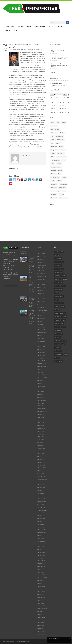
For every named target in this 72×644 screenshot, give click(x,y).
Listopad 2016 (42, 468)
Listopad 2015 (42, 502)
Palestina (53, 170)
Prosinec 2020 (42, 330)
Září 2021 (41, 305)
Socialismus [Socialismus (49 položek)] (58, 330)
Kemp (16, 31)
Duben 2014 (42, 552)
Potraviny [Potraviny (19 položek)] (57, 320)
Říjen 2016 (41, 471)
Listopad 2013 (42, 566)
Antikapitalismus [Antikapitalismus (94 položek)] (59, 262)
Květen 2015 (42, 516)
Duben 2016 (42, 488)
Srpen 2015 (41, 507)
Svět (52, 191)
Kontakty (8, 31)
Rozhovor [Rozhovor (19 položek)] (57, 327)
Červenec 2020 (42, 344)
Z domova (61, 194)
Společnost (54, 188)
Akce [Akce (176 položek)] (62, 252)
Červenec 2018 (42, 412)
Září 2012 (41, 603)
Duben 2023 (42, 254)
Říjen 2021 (41, 302)
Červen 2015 (42, 513)
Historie (53, 153)
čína (52, 143)
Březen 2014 (42, 555)
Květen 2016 (42, 485)
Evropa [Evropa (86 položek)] (65, 279)
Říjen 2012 (41, 600)
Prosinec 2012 (42, 595)
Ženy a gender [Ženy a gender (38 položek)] (58, 361)
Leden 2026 (42, 251)
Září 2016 (41, 473)
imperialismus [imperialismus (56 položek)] (58, 289)
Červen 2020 (42, 347)
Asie (52, 136)
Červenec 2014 (42, 544)
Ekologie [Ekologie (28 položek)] (63, 276)
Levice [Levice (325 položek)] (56, 300)
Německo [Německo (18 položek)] (57, 310)
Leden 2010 (42, 628)
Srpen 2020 (41, 341)
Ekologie (58, 143)
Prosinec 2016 (42, 465)
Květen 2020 (42, 350)
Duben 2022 (42, 285)
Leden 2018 (42, 428)
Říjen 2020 (41, 335)
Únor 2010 (41, 626)
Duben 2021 (42, 319)
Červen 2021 (42, 313)
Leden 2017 (42, 462)
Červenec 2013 (42, 578)
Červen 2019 (42, 381)
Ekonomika (30, 49)
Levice (64, 160)
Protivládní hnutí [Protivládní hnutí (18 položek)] (59, 324)
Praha (60, 174)
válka (64, 191)
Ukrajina (58, 191)
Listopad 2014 (42, 533)
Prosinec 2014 (42, 530)
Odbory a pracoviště (56, 167)
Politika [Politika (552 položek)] (64, 317)
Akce (58, 123)
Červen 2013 (42, 581)
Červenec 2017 (42, 445)
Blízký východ (59, 136)
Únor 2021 (41, 324)
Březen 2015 (42, 521)
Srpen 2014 (41, 541)
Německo (59, 164)
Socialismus (54, 184)
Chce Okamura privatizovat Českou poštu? (25, 46)
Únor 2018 (41, 426)
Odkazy (60, 26)
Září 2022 (41, 271)
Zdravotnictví (54, 198)
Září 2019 (41, 372)
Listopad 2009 (42, 634)
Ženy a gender (64, 198)
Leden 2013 (42, 592)
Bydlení (53, 140)
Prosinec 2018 (42, 398)
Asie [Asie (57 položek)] (62, 269)
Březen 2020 (42, 355)
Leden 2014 (42, 561)
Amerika (64, 123)
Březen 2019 (42, 389)
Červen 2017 (42, 448)
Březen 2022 (42, 288)
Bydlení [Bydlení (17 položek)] (57, 276)
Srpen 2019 (41, 375)
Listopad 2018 (42, 400)
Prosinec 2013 (42, 564)
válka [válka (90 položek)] (63, 344)
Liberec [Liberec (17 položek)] (57, 307)
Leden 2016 (42, 496)
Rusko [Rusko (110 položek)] (64, 327)
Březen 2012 (42, 620)
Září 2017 (41, 440)
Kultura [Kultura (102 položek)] (57, 293)
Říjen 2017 (41, 437)
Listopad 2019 (42, 366)
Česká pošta (23, 49)
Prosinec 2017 (42, 431)
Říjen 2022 (41, 268)
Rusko (53, 181)
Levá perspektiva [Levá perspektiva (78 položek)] (59, 303)
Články (29, 26)
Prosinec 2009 (42, 631)
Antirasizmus (54, 133)
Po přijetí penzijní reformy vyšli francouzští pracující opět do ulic (32, 315)
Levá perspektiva (55, 160)
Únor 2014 (41, 558)
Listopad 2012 (42, 597)
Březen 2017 (42, 457)
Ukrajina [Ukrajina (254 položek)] (57, 344)
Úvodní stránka (10, 26)
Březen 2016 (42, 490)
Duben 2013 (42, 586)
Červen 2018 (42, 414)
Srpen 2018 (41, 409)
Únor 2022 (41, 290)
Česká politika (16, 49)
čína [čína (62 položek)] (66, 354)
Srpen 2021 (41, 307)
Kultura (53, 157)
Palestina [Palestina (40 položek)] (57, 317)
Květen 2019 (42, 383)
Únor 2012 (41, 623)
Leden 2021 (42, 327)
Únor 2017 (41, 459)
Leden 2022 (42, 293)
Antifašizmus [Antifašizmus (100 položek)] (58, 259)
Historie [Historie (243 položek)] (64, 286)
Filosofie (63, 150)
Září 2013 (41, 572)
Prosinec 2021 (42, 296)
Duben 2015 (42, 519)
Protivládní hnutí (55, 177)
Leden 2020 (42, 361)
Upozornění (23, 252)
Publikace (52, 26)
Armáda (62, 133)
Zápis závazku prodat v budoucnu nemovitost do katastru (57, 50)
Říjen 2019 (41, 369)
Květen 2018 (42, 417)
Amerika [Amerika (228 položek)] (57, 255)
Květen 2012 (42, 614)
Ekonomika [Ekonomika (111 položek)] (58, 279)
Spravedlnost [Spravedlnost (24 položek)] (58, 341)
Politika (60, 170)
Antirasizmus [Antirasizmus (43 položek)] (58, 266)
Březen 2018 (42, 423)
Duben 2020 (42, 352)
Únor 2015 (41, 524)
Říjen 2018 (41, 403)
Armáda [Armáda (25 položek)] (57, 269)
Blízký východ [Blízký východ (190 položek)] (58, 272)
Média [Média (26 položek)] (63, 307)
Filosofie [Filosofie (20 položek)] (57, 286)
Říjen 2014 (41, 535)
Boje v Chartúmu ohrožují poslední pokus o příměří (32, 300)
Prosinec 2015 (42, 499)
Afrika (52, 123)
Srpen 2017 (41, 443)
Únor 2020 (41, 358)
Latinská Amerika (61, 157)
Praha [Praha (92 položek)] (64, 320)
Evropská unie (55, 150)
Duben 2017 (42, 454)
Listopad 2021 (42, 299)
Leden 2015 (42, 527)
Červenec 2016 (42, 479)
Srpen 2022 (41, 273)
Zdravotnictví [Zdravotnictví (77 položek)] (58, 351)
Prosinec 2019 (42, 364)
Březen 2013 (42, 589)
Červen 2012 (42, 612)
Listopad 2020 (42, 333)
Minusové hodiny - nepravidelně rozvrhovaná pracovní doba (59, 58)
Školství (59, 181)
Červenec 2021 (42, 310)
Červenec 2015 (42, 510)
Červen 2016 (42, 482)
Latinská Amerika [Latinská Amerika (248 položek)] (59, 296)
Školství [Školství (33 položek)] (57, 358)
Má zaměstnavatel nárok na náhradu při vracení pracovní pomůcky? (58, 65)
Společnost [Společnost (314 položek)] (58, 337)
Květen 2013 (42, 583)
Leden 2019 (42, 395)
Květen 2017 (42, 451)
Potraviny (53, 174)
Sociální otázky (63, 184)
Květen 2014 (42, 550)
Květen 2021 (42, 316)
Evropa (61, 147)
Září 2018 (41, 406)
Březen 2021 (42, 321)
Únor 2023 (41, 259)
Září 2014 (41, 538)
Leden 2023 (42, 262)
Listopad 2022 (42, 265)
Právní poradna (40, 26)
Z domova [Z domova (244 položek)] (57, 348)
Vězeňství (53, 194)
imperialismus (61, 153)
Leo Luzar (40, 49)
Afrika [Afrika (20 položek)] (56, 252)
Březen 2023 (42, 257)
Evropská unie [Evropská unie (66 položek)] (58, 283)
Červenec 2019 (42, 378)
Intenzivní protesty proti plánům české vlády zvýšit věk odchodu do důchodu (32, 263)
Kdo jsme (21, 26)
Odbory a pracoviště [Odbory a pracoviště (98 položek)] (60, 313)
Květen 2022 (42, 282)
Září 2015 (41, 505)
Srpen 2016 (41, 476)
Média (53, 164)
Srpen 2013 (41, 575)
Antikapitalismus (55, 129)
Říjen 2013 (41, 569)
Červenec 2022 (42, 276)
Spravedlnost (63, 188)
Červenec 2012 (42, 609)
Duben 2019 (42, 386)
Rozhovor (64, 177)
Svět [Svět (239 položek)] (65, 341)
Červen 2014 (42, 547)
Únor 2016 (41, 493)
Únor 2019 (41, 392)
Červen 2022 (42, 279)
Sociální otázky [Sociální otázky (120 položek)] (59, 334)
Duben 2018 (42, 420)
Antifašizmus (54, 126)
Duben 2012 (42, 617)
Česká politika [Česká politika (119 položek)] (58, 354)
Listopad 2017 (42, 434)
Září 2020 (41, 338)
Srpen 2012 (41, 606)
